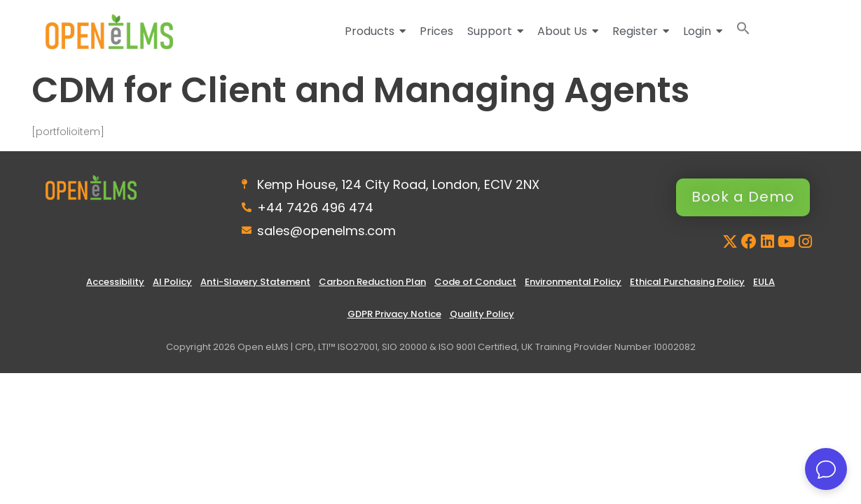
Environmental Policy (573, 282)
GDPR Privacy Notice (394, 314)
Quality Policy (482, 314)
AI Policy (172, 282)
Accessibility (115, 282)
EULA (764, 282)
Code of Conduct (475, 282)
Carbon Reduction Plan (372, 282)
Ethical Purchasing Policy (687, 282)
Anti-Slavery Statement (255, 282)
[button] (743, 31)
